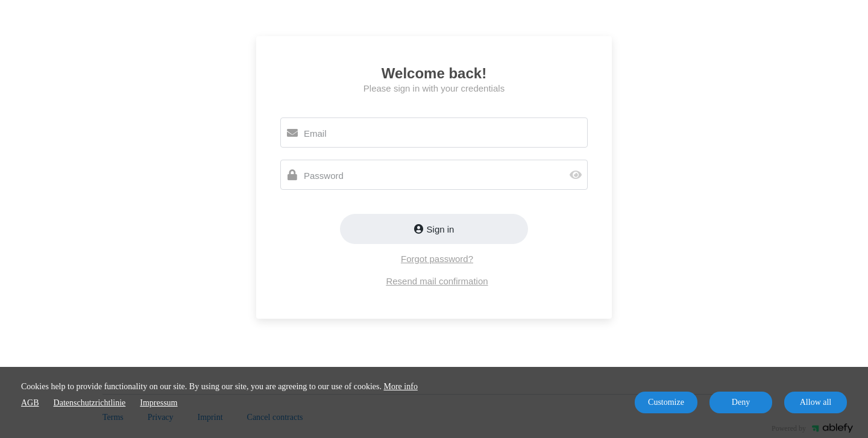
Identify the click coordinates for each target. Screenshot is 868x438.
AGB (30, 403)
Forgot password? (437, 259)
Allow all (816, 402)
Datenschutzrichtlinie (90, 403)
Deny (741, 402)
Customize (666, 402)
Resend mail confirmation (437, 281)
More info (401, 386)
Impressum (159, 403)
